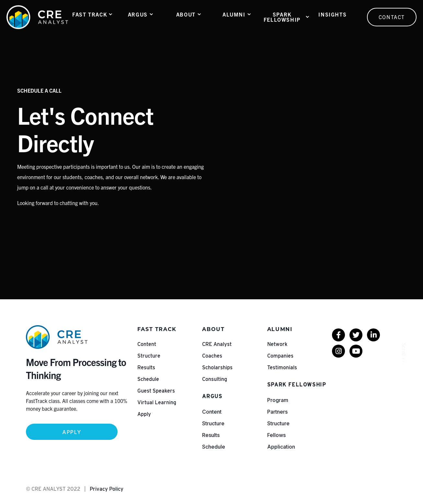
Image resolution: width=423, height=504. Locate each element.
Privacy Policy (107, 489)
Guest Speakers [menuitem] (156, 391)
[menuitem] (338, 335)
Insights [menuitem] (332, 14)
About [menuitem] (186, 14)
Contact (392, 17)
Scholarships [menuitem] (217, 367)
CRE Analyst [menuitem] (217, 344)
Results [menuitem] (146, 367)
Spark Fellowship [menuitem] (282, 17)
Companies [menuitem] (280, 356)
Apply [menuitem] (144, 414)
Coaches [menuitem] (212, 356)
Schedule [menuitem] (148, 379)
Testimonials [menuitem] (282, 367)
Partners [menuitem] (277, 412)
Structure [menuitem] (149, 356)
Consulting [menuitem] (215, 379)
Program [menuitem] (278, 400)
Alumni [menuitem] (234, 14)
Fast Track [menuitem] (90, 14)
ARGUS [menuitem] (138, 14)
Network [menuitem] (277, 344)
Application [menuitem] (281, 447)
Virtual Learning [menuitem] (157, 402)
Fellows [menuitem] (276, 435)
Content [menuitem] (147, 344)
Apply (72, 432)
